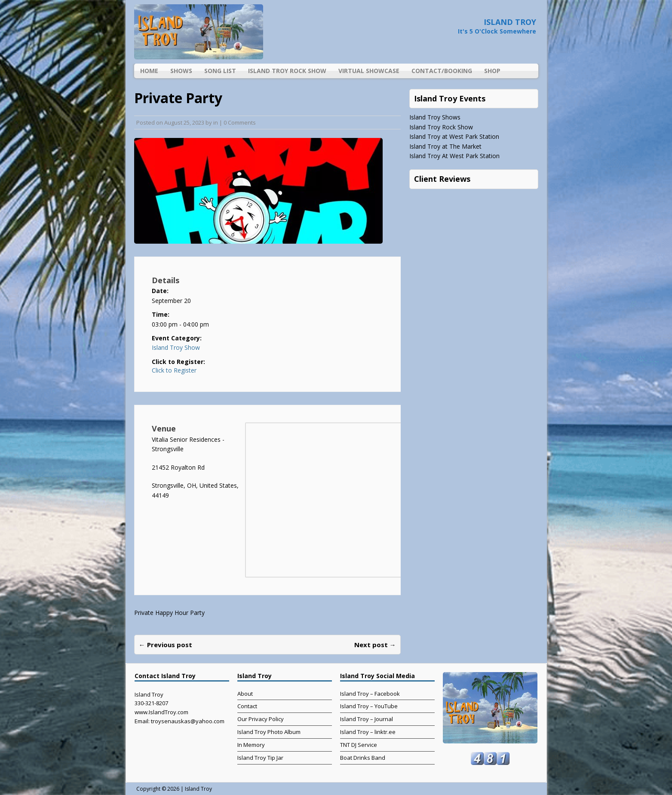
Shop (492, 71)
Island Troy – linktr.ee (368, 732)
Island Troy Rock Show (287, 71)
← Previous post (166, 645)
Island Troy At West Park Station (454, 156)
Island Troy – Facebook (370, 694)
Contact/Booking (442, 71)
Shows (181, 71)
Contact (247, 706)
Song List (220, 71)
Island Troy (198, 789)
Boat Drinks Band (363, 758)
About (245, 694)
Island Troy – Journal (367, 719)
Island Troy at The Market (445, 146)
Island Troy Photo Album (269, 732)
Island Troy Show (176, 347)
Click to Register (174, 370)
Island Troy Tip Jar (260, 758)
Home (149, 71)
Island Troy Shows (435, 117)
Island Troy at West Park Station (454, 136)
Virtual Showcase (369, 71)
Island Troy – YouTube (369, 706)
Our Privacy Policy (261, 719)
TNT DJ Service (359, 745)
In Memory (251, 745)
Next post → (375, 645)
